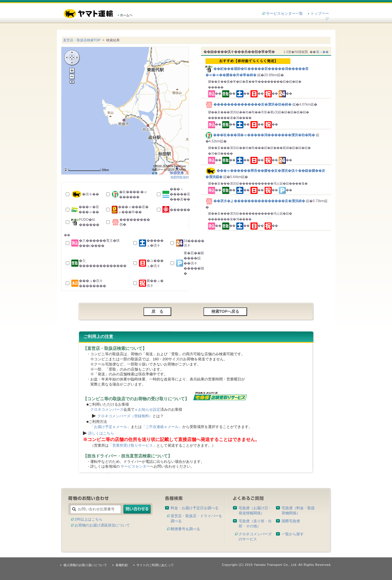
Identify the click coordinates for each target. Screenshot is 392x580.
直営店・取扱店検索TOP (82, 40)
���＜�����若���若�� (180, 194)
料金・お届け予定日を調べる (195, 508)
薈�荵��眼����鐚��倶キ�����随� (194, 263)
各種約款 (122, 565)
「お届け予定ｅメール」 (111, 427)
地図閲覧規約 (180, 177)
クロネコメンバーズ (107, 409)
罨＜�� (322, 52)
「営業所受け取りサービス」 (133, 445)
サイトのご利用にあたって (155, 565)
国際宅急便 (291, 521)
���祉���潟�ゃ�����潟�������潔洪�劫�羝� (261, 135)
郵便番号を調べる (185, 529)
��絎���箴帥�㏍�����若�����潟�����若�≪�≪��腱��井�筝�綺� (267, 68)
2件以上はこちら (89, 519)
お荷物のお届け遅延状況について (102, 525)
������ (180, 210)
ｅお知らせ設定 (147, 409)
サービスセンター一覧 (284, 13)
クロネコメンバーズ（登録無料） (125, 416)
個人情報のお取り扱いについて (85, 565)
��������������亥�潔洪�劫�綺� (249, 104)
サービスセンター (135, 466)
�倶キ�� (91, 194)
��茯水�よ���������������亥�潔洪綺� (256, 201)
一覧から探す (293, 534)
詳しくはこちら (101, 433)
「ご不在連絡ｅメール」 (162, 427)
